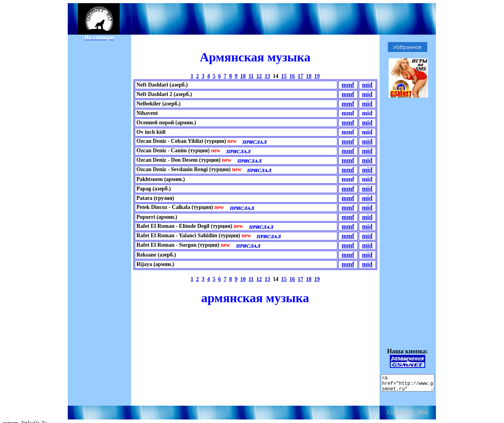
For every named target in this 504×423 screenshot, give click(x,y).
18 (309, 76)
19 (317, 76)
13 (267, 76)
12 (259, 76)
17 (300, 76)
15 (284, 76)
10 (243, 76)
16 (292, 76)
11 (251, 76)
